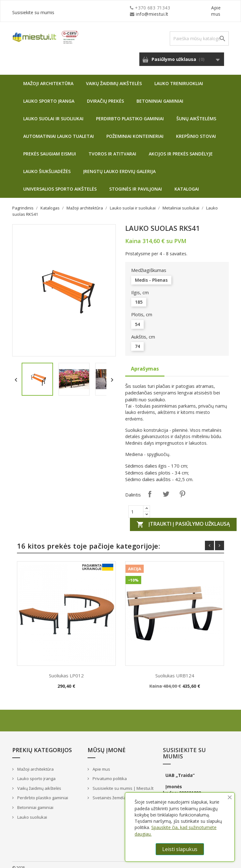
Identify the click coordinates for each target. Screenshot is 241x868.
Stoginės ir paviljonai (136, 183)
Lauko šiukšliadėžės (47, 165)
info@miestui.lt (75, 8)
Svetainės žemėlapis (112, 791)
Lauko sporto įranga (49, 95)
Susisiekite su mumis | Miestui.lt (123, 782)
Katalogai (187, 183)
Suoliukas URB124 (175, 669)
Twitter (166, 488)
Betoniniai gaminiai (160, 95)
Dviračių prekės (105, 95)
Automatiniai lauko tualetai (59, 130)
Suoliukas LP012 (66, 669)
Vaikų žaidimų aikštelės (114, 77)
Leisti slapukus (180, 849)
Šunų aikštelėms (196, 112)
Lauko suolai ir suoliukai (53, 112)
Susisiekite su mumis (206, 8)
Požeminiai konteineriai (135, 130)
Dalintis (150, 488)
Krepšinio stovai (196, 130)
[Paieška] (199, 32)
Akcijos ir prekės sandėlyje (181, 147)
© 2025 (19, 862)
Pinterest (182, 488)
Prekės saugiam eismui (50, 147)
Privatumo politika (109, 772)
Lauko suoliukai (32, 811)
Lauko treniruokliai (179, 77)
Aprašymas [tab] (145, 362)
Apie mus (169, 8)
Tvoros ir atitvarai (112, 147)
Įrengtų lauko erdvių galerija (119, 165)
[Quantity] (136, 505)
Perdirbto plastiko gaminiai (130, 112)
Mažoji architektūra (48, 77)
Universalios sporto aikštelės (60, 183)
